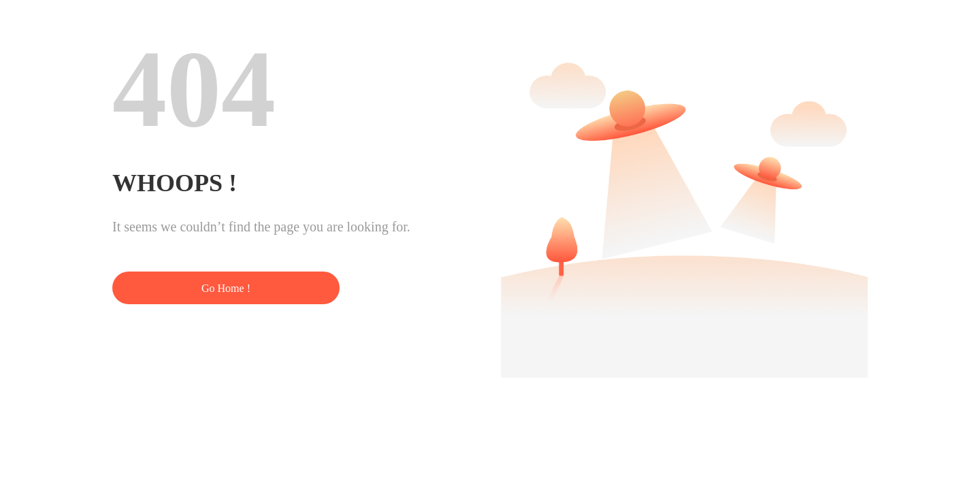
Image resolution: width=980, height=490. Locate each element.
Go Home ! (226, 288)
